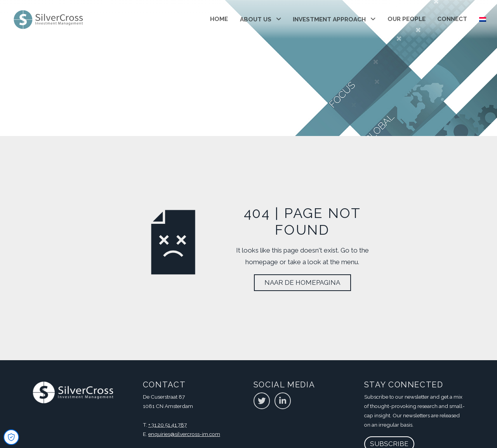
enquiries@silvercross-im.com (184, 434)
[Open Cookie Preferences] (11, 437)
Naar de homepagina (302, 282)
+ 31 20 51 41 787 (168, 425)
